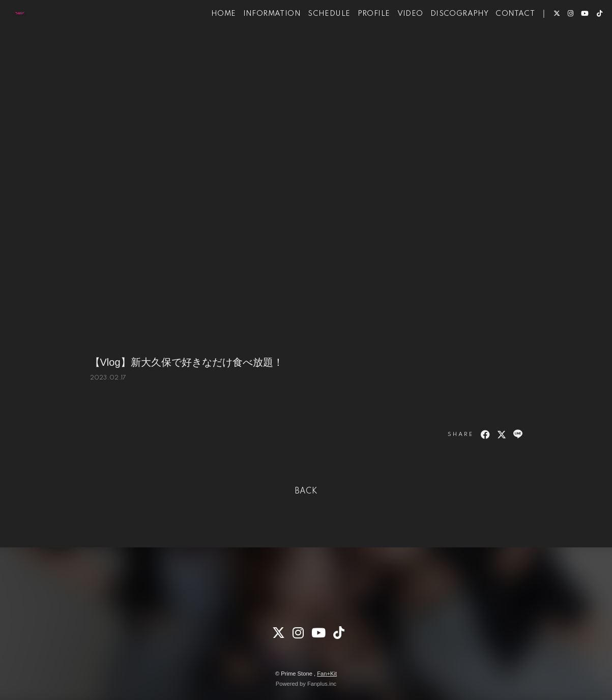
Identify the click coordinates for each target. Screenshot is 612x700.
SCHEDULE (315, 40)
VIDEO (396, 40)
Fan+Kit (327, 674)
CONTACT (501, 40)
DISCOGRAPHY (445, 40)
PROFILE (359, 40)
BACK (306, 491)
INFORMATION (258, 40)
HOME (209, 40)
